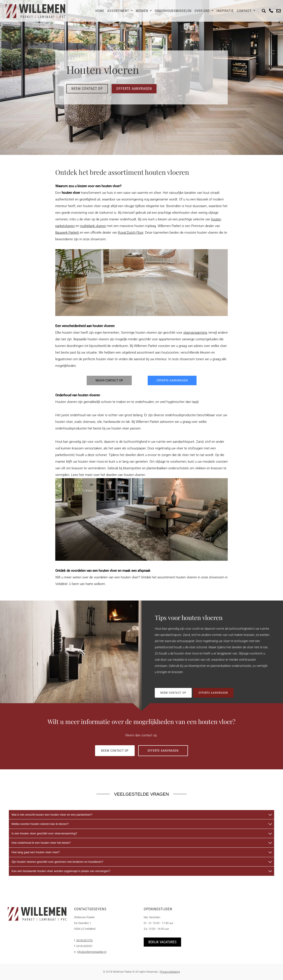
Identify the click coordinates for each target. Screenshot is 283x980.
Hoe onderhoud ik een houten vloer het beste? (41, 843)
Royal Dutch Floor (131, 233)
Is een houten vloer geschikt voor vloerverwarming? (44, 833)
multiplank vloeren (93, 226)
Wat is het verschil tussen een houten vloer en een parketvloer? (52, 815)
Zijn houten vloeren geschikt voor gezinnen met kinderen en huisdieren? (57, 862)
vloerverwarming (195, 333)
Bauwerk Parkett (67, 233)
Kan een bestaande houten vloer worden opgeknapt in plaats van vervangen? (61, 871)
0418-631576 (84, 940)
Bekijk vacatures (162, 942)
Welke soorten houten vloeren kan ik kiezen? (40, 824)
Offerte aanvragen (134, 89)
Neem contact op (87, 89)
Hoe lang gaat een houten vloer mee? (36, 852)
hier (82, 475)
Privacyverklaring (170, 972)
